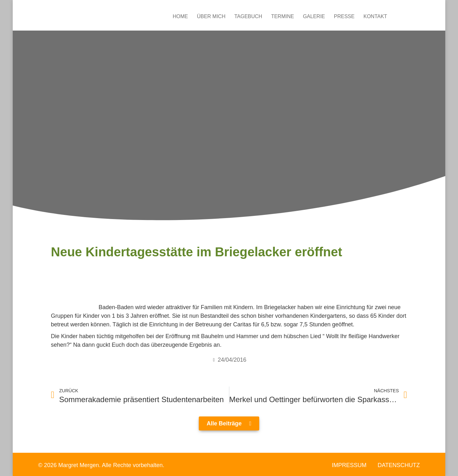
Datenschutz (399, 465)
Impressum (349, 465)
